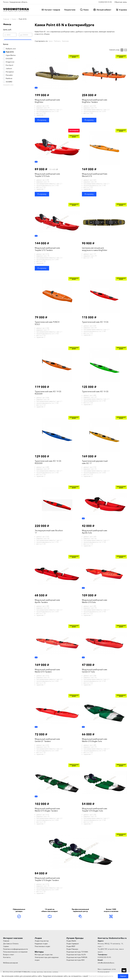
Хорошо (123, 976)
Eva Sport (10, 65)
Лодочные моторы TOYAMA (77, 952)
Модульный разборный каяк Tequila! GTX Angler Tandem (47, 879)
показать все (8, 85)
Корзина (123, 10)
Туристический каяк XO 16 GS (95, 391)
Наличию (65, 41)
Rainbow (9, 78)
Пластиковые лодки (42, 946)
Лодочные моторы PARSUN (77, 957)
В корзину (42, 120)
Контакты (7, 957)
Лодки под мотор (42, 941)
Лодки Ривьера (72, 949)
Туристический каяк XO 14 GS (95, 322)
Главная (6, 19)
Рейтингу (57, 41)
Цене (51, 41)
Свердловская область (18, 2)
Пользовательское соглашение (15, 952)
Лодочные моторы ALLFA (76, 955)
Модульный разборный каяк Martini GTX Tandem (47, 671)
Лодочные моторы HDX (75, 960)
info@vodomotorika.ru (106, 963)
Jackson (9, 68)
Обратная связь (121, 2)
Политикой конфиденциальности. (101, 976)
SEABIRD (9, 82)
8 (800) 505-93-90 (105, 2)
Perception (10, 72)
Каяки (14, 19)
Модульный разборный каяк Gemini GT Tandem (47, 740)
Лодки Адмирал (73, 944)
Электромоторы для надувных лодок (47, 959)
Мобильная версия (10, 963)
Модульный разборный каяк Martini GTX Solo (95, 601)
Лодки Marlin (71, 941)
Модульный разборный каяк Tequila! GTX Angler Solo (95, 810)
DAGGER (9, 59)
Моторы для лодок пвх (44, 955)
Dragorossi (10, 62)
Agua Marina (11, 55)
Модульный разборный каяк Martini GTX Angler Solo (95, 740)
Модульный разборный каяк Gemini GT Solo (95, 671)
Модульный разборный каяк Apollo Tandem (47, 601)
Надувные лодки (41, 944)
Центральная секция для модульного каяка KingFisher (95, 249)
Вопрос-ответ (9, 955)
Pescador (9, 75)
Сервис (6, 946)
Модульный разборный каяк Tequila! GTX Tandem (47, 249)
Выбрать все (11, 49)
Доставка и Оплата (11, 944)
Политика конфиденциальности (15, 949)
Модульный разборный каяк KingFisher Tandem (95, 101)
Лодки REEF (71, 946)
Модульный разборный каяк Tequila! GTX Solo (47, 175)
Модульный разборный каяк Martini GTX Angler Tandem (47, 810)
